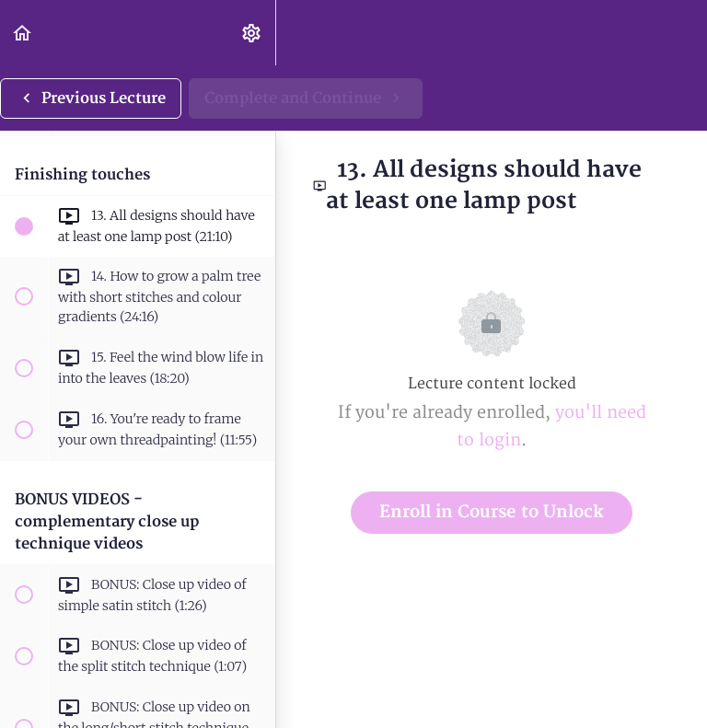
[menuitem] (252, 33)
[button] (23, 33)
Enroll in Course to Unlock (492, 512)
